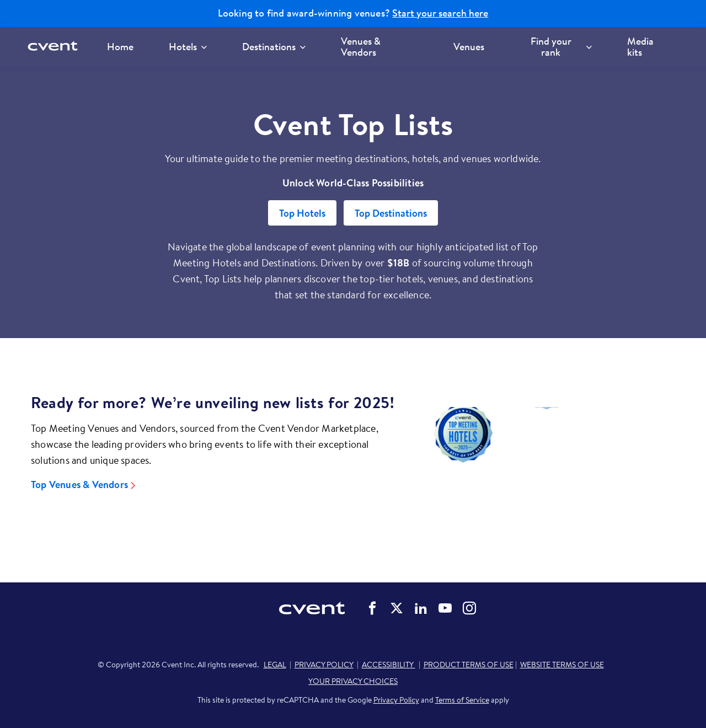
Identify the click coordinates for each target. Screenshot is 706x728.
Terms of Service (462, 700)
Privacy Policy (396, 700)
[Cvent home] (56, 47)
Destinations (274, 47)
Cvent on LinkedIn (421, 608)
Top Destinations (391, 213)
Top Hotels (302, 213)
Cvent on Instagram (469, 608)
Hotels (188, 47)
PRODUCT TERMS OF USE (469, 665)
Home (120, 47)
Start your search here (440, 13)
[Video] (546, 466)
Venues (469, 47)
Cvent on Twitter (397, 608)
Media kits (640, 47)
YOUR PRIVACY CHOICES (353, 681)
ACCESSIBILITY (389, 665)
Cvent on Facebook (372, 608)
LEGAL (275, 665)
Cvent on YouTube (445, 608)
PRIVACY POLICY (324, 665)
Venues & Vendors (361, 47)
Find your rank (561, 47)
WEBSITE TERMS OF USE (562, 665)
